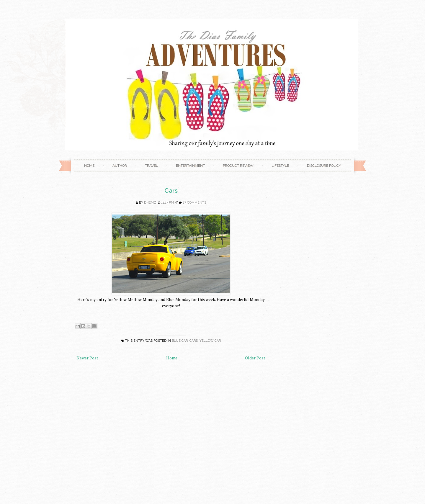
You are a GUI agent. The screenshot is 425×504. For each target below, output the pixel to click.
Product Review (238, 166)
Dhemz (150, 203)
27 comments (194, 203)
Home (89, 166)
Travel (151, 166)
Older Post (255, 358)
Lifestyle (280, 166)
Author (120, 166)
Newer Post (87, 358)
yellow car (210, 341)
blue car (180, 341)
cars (194, 341)
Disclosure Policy (324, 166)
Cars (171, 190)
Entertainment (190, 166)
